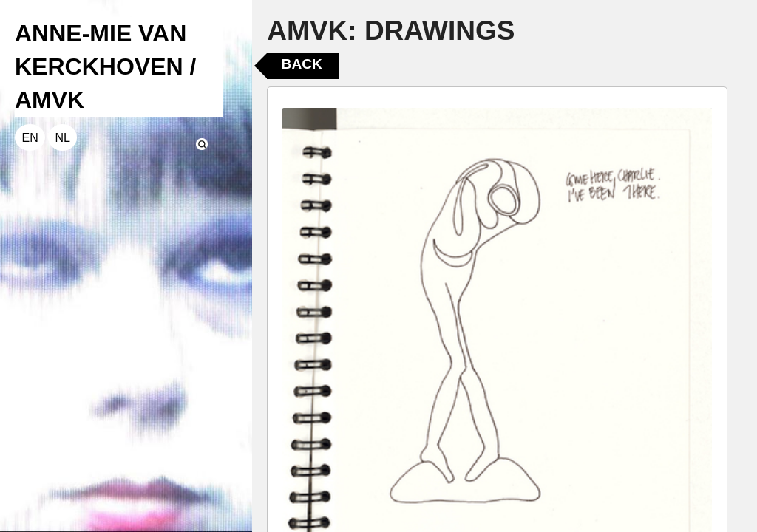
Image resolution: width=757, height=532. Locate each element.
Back (302, 64)
